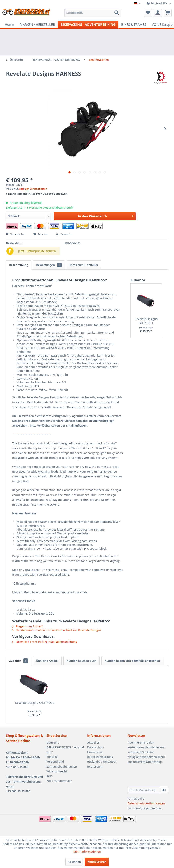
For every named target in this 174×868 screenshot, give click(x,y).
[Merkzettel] (148, 13)
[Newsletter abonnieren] (164, 790)
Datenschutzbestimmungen (146, 803)
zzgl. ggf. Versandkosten (33, 189)
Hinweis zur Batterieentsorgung (100, 755)
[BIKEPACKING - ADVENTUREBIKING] (88, 25)
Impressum (95, 766)
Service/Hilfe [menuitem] (158, 3)
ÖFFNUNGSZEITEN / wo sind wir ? (65, 750)
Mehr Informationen (87, 852)
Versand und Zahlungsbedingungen (62, 764)
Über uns (53, 742)
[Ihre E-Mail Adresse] (144, 790)
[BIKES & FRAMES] (134, 25)
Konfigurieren (97, 862)
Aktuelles (93, 742)
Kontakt (52, 757)
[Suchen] (117, 13)
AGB (49, 776)
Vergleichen (16, 234)
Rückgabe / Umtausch (102, 762)
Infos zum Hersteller (84, 265)
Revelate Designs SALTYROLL (146, 321)
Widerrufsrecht (57, 771)
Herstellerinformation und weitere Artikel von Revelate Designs (57, 630)
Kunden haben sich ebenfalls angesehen (132, 661)
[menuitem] (93, 13)
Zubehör (19, 661)
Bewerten (64, 234)
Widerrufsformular (59, 781)
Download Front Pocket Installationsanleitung (45, 642)
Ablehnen (74, 862)
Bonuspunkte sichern (41, 251)
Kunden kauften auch (81, 661)
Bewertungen (49, 265)
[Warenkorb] (168, 13)
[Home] (9, 25)
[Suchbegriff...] (93, 13)
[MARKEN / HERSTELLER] (37, 25)
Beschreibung (19, 265)
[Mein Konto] (158, 13)
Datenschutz (96, 747)
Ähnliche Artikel (47, 661)
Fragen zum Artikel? (27, 626)
